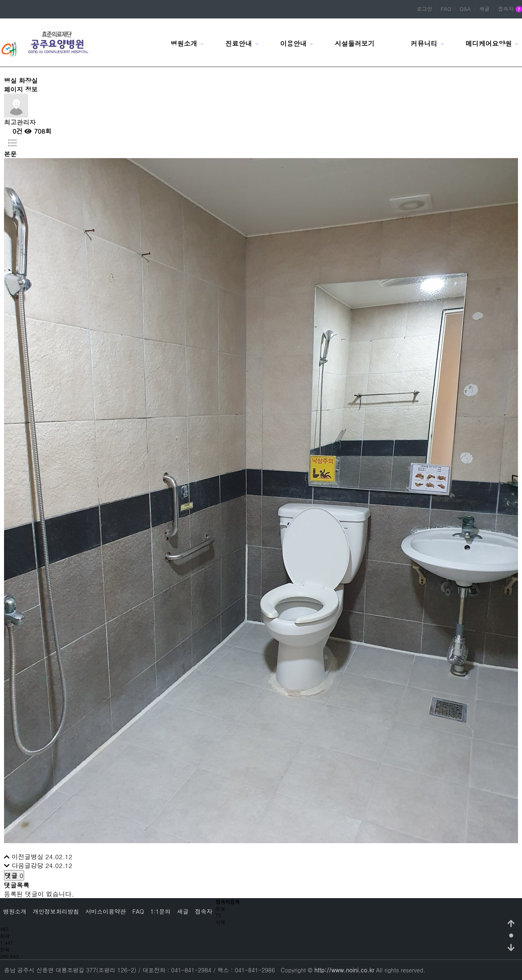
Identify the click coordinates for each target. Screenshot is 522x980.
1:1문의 (160, 911)
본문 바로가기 (0, 0)
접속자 (510, 9)
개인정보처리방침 (56, 911)
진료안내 (239, 43)
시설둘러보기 (355, 43)
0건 (13, 131)
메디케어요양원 (489, 43)
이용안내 (293, 43)
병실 (37, 856)
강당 (37, 865)
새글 (484, 9)
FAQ (446, 9)
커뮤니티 (424, 43)
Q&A (465, 9)
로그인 (424, 9)
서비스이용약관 (106, 911)
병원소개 (184, 43)
